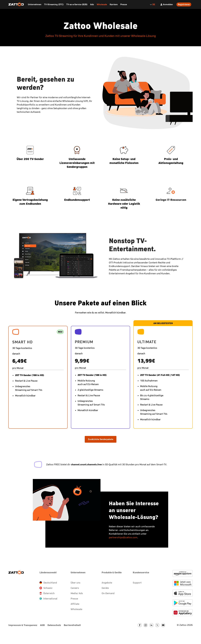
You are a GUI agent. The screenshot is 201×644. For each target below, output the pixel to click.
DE (152, 4)
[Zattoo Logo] (16, 4)
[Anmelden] (167, 4)
